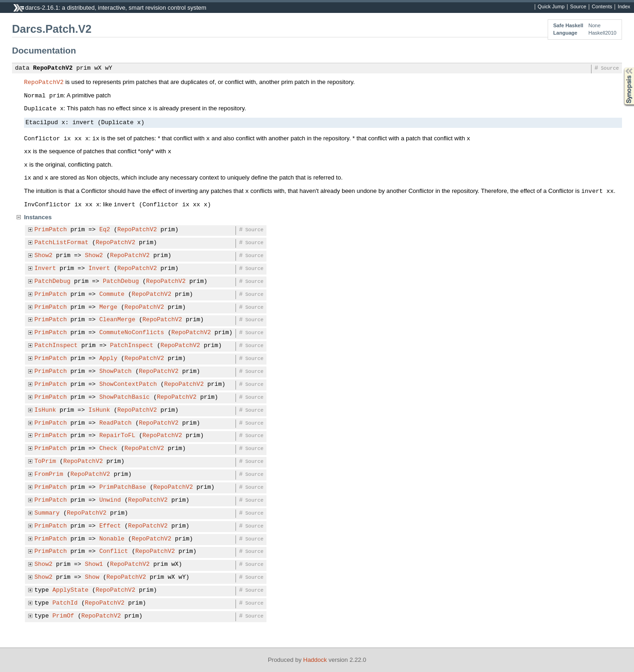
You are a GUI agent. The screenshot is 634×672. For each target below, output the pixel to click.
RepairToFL (117, 436)
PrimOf (63, 616)
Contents (602, 7)
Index (624, 7)
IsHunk (45, 410)
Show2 (44, 256)
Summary (47, 513)
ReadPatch (115, 423)
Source (578, 7)
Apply (108, 359)
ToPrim (45, 462)
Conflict (114, 552)
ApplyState (71, 590)
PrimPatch (51, 230)
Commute (112, 294)
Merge (108, 307)
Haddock (315, 660)
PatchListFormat (62, 243)
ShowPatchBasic (124, 397)
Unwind (110, 500)
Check (108, 449)
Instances (38, 217)
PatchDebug (53, 282)
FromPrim (49, 474)
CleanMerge (117, 320)
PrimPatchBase (123, 487)
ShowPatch (115, 372)
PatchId (65, 603)
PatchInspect (56, 346)
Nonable (112, 539)
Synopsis (622, 68)
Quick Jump (551, 7)
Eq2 (105, 230)
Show (92, 577)
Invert (45, 269)
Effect (110, 526)
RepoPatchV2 (53, 68)
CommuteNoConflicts (132, 333)
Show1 (94, 564)
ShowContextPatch (128, 384)
